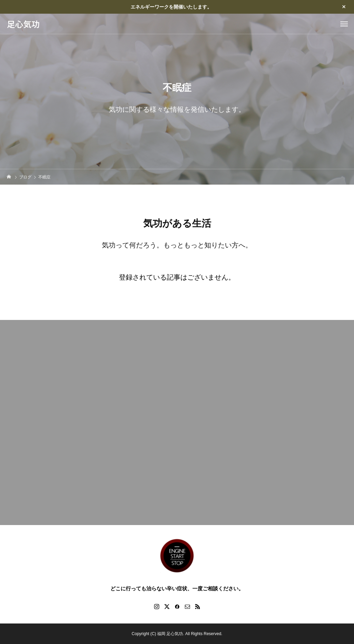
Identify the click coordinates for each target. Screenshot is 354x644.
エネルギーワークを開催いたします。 (171, 7)
